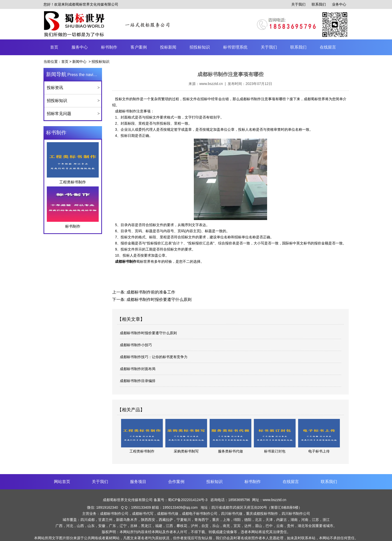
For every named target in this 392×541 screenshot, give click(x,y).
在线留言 (328, 47)
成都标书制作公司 (114, 514)
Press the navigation (74, 74)
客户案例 (139, 47)
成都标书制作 (126, 111)
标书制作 (109, 47)
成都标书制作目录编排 (138, 381)
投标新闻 (168, 47)
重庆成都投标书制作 (262, 514)
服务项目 (138, 482)
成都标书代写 (143, 514)
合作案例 (176, 482)
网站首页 (62, 482)
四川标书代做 (232, 514)
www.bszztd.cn (211, 84)
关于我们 (298, 4)
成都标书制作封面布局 (138, 369)
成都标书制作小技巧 (136, 345)
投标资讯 (55, 88)
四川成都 (88, 520)
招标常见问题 (59, 114)
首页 (54, 47)
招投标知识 (200, 47)
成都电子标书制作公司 (200, 514)
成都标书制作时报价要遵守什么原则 (158, 299)
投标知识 (214, 482)
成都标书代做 (168, 514)
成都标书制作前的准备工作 (150, 292)
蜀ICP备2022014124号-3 (188, 500)
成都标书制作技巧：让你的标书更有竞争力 (154, 357)
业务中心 (339, 4)
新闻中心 (79, 62)
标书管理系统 (235, 47)
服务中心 (80, 47)
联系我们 (319, 4)
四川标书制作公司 (296, 514)
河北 (70, 526)
